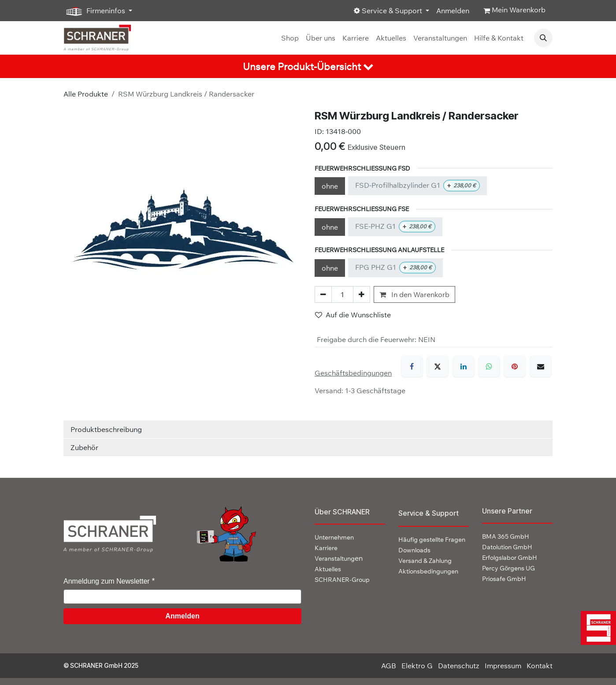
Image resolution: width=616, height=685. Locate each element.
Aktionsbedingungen (428, 571)
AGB (389, 666)
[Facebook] (412, 366)
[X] (438, 366)
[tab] (308, 66)
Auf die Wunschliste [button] (353, 315)
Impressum (503, 666)
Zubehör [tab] (84, 447)
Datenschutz (459, 666)
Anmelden (453, 11)
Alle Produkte (86, 94)
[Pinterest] (515, 366)
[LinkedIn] (464, 366)
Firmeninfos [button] (95, 11)
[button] (543, 38)
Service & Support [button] (389, 11)
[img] (596, 628)
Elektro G (417, 666)
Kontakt (540, 666)
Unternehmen (334, 537)
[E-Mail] (541, 366)
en (339, 558)
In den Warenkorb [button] (414, 294)
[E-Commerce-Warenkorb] (514, 11)
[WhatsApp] (489, 366)
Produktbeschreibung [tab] (106, 429)
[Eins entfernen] (323, 294)
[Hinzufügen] (362, 294)
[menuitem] (290, 38)
